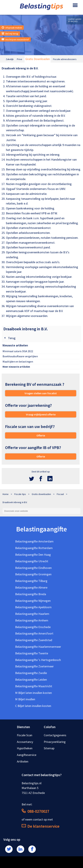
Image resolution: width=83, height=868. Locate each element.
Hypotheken (25, 748)
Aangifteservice (27, 755)
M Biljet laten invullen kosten (33, 693)
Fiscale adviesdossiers (65, 59)
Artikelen (23, 761)
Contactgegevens (55, 735)
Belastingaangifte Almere (31, 587)
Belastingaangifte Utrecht (32, 561)
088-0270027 (35, 811)
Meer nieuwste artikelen (16, 367)
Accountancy (25, 742)
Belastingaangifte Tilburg (31, 581)
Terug (9, 338)
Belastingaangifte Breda (31, 594)
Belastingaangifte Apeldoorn (33, 607)
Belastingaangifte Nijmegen (33, 601)
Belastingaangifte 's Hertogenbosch (38, 660)
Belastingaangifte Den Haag (33, 555)
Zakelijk (10, 59)
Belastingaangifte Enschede (33, 627)
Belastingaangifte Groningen (33, 574)
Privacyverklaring (55, 742)
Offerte (41, 435)
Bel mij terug (10, 34)
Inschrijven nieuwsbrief (15, 40)
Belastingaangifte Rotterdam (34, 548)
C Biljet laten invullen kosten (33, 706)
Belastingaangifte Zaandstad (34, 640)
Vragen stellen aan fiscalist (41, 393)
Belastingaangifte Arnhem (32, 620)
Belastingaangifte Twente (32, 653)
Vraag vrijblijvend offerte (41, 414)
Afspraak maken (12, 28)
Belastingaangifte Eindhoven (33, 568)
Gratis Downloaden (38, 59)
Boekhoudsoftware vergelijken (20, 356)
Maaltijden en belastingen (18, 362)
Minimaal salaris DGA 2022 (18, 351)
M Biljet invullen (25, 699)
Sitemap (49, 748)
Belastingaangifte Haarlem (32, 614)
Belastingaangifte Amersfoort (34, 633)
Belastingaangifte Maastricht (34, 686)
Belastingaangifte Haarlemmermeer (38, 647)
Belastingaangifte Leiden (31, 680)
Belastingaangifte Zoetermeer (34, 666)
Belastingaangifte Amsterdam (34, 541)
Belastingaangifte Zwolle (31, 673)
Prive (20, 59)
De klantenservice (41, 826)
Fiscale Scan (25, 735)
